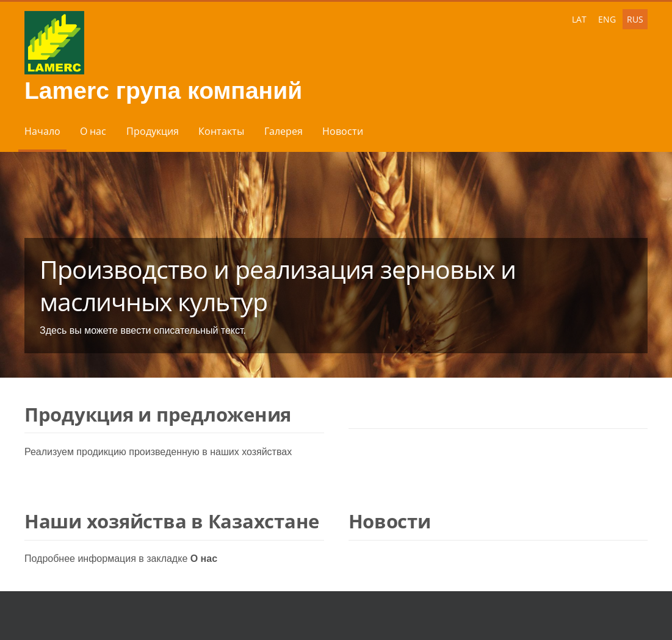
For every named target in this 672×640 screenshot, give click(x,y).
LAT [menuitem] (579, 19)
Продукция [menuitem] (153, 131)
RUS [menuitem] (635, 19)
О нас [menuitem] (93, 131)
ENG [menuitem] (607, 19)
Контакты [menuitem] (221, 131)
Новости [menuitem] (343, 131)
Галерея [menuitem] (284, 131)
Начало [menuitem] (42, 131)
